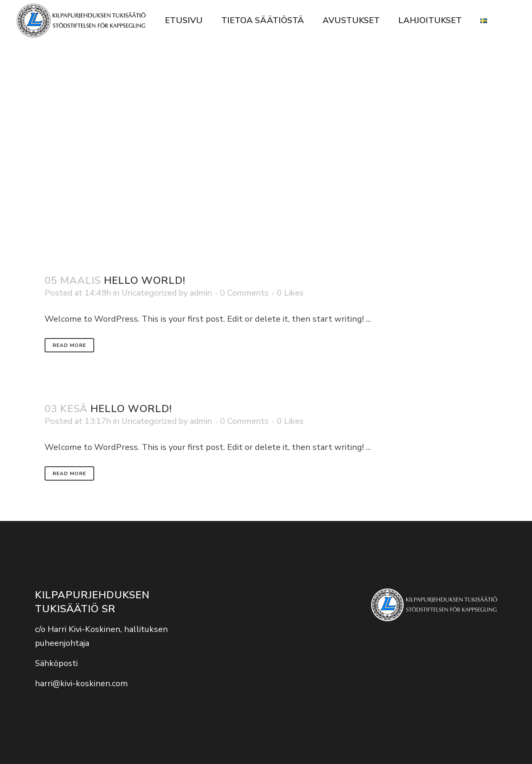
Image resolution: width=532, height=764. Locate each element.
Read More (69, 345)
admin (201, 293)
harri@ (48, 683)
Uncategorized (149, 293)
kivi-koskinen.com (94, 683)
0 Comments (244, 293)
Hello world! (145, 280)
